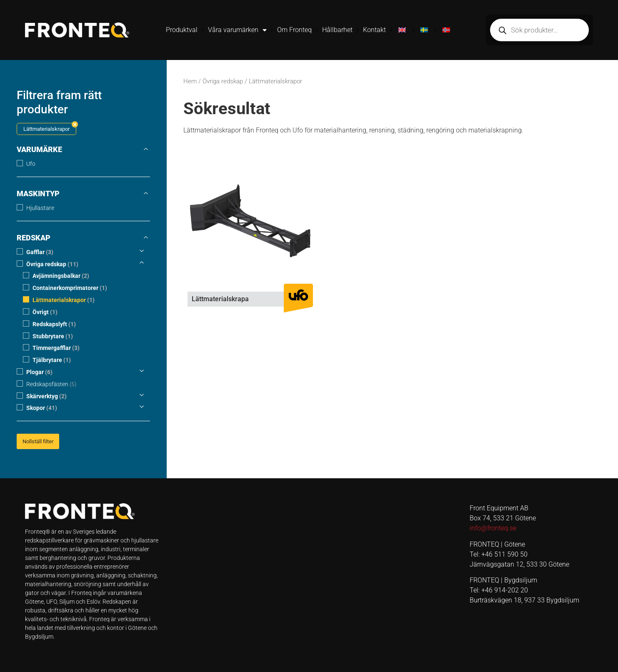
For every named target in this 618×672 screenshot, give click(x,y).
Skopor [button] (42, 408)
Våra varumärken (237, 30)
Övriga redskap (223, 81)
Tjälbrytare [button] (52, 360)
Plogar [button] (39, 372)
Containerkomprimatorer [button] (70, 288)
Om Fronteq (294, 30)
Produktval (182, 30)
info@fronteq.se (493, 528)
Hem (190, 81)
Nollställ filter (38, 441)
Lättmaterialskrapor (46, 129)
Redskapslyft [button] (54, 324)
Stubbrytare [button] (53, 336)
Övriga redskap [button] (52, 264)
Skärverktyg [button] (46, 396)
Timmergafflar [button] (56, 348)
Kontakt (374, 30)
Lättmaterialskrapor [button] (64, 300)
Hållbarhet (337, 30)
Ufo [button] (31, 164)
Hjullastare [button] (40, 208)
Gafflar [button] (40, 252)
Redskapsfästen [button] (51, 384)
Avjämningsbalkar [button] (61, 276)
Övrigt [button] (45, 312)
